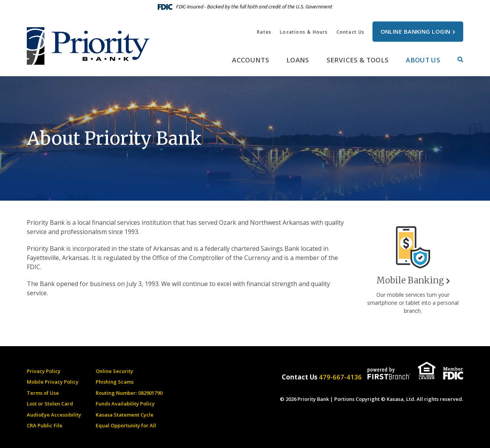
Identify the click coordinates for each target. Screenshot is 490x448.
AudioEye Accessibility (54, 415)
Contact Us (351, 32)
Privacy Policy (44, 371)
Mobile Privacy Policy (53, 382)
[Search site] (460, 60)
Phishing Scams (115, 382)
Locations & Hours (304, 32)
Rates (264, 32)
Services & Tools (358, 60)
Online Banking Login (416, 31)
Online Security (114, 371)
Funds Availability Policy (125, 404)
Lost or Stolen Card (50, 404)
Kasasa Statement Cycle (125, 415)
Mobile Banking (410, 280)
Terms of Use (43, 393)
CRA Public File (45, 425)
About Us (423, 60)
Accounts (251, 60)
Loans (298, 60)
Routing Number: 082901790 (129, 393)
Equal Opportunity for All (126, 425)
